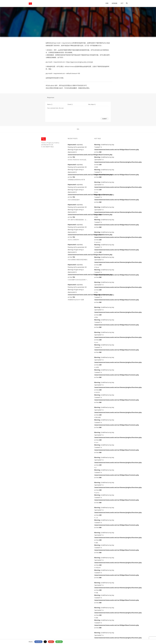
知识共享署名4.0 (67, 86)
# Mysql (97, 267)
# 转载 (96, 593)
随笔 (62, 25)
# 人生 (96, 518)
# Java (96, 192)
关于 (122, 3)
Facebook (38, 642)
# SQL (96, 292)
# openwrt (97, 242)
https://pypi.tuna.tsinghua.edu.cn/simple (80, 62)
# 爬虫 (96, 317)
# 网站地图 (97, 417)
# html (96, 442)
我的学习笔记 (50, 147)
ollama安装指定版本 (74, 200)
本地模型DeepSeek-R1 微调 (76, 300)
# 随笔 (96, 167)
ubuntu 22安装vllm (73, 240)
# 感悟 (96, 543)
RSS (78, 129)
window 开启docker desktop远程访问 (79, 160)
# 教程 (96, 217)
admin (52, 86)
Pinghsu (49, 143)
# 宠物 (96, 618)
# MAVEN (97, 392)
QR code (59, 642)
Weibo (51, 642)
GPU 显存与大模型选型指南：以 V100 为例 (80, 220)
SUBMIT (105, 119)
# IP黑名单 (97, 568)
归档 (107, 3)
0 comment (70, 25)
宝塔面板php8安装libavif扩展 (76, 180)
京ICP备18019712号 (47, 145)
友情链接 (115, 3)
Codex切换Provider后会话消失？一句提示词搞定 (82, 280)
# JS (95, 467)
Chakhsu (57, 143)
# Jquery (97, 493)
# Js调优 (97, 367)
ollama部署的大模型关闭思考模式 (78, 260)
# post (96, 342)
